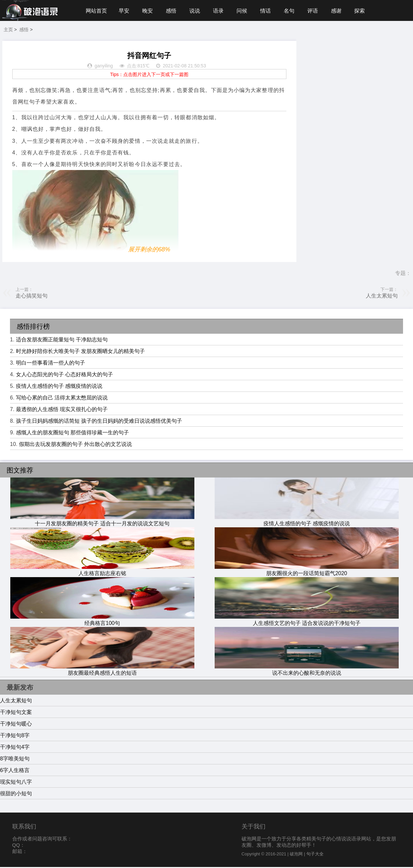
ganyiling (104, 67)
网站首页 (96, 11)
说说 (197, 11)
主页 (8, 31)
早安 (125, 11)
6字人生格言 (15, 771)
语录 (221, 11)
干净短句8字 (15, 736)
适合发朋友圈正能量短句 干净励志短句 (62, 341)
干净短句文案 (16, 713)
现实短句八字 (16, 783)
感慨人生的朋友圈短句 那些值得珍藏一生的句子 (72, 434)
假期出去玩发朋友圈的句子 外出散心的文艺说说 (75, 445)
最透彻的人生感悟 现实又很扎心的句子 (62, 410)
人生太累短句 (382, 297)
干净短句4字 (15, 748)
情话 (269, 11)
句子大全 (315, 855)
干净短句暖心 (16, 725)
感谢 (341, 11)
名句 (293, 11)
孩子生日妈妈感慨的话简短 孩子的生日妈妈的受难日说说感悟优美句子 (99, 422)
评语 (317, 11)
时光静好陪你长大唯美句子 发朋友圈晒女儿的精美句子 (80, 352)
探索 (365, 11)
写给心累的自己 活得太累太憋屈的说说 (62, 399)
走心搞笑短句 (32, 297)
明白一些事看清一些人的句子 (51, 364)
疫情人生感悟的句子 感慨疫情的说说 (59, 387)
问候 (245, 11)
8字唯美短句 (15, 760)
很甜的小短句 (16, 794)
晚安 (149, 11)
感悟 (173, 11)
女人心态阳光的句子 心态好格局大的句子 (64, 375)
